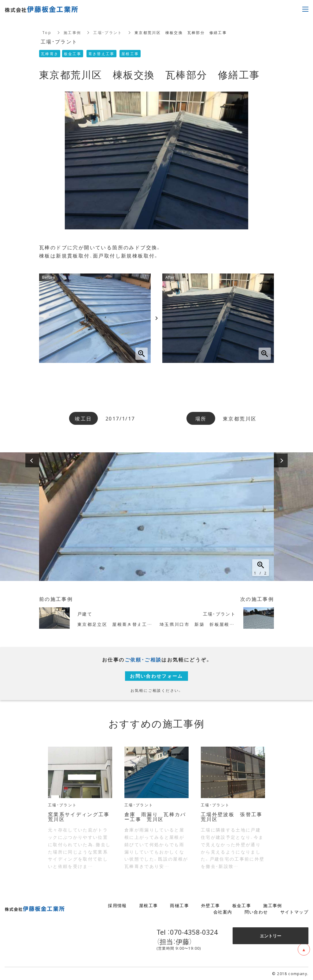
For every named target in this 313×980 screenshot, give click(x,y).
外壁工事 (211, 905)
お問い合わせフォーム (156, 676)
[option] (156, 517)
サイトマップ (294, 912)
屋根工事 (149, 905)
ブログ (301, 905)
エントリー (271, 936)
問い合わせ (256, 912)
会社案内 (223, 912)
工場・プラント (108, 32)
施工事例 (72, 32)
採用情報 (117, 905)
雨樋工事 (179, 905)
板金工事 (242, 905)
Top (47, 32)
